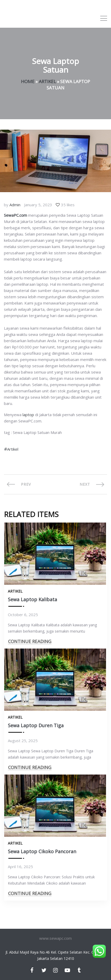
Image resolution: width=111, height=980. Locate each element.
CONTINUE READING (30, 641)
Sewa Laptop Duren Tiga (36, 725)
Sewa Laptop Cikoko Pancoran (42, 851)
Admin (15, 205)
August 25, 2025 (23, 741)
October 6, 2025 (23, 615)
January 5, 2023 (38, 205)
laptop (28, 415)
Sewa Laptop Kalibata (32, 599)
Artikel (47, 81)
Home (28, 81)
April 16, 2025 (20, 867)
